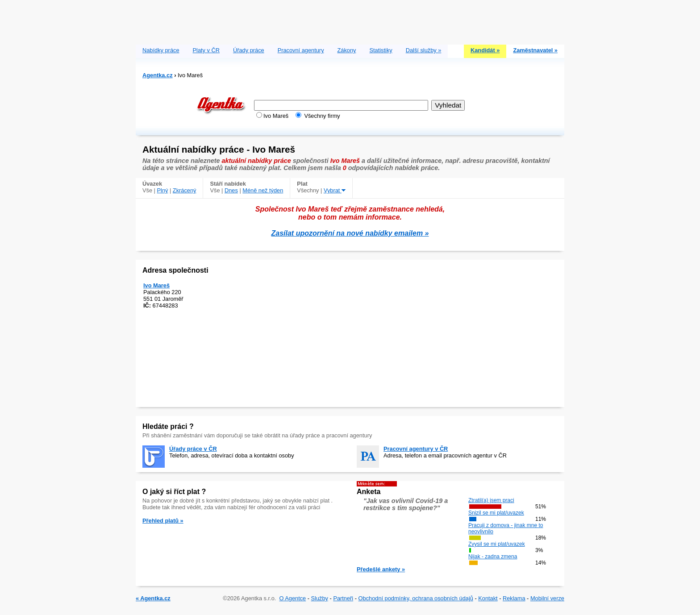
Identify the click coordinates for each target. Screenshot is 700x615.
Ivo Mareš (156, 285)
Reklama (514, 598)
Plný (163, 190)
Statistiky (381, 50)
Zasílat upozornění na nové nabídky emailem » (350, 233)
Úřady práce (249, 50)
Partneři (343, 598)
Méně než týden (263, 190)
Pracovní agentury (301, 50)
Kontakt (488, 598)
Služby (320, 598)
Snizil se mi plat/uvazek (496, 513)
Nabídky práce (161, 50)
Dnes (231, 190)
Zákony (347, 50)
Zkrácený (185, 190)
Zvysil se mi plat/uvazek (497, 544)
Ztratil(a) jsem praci (491, 500)
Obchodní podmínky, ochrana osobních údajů (416, 598)
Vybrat (335, 190)
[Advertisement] (350, 20)
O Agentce (292, 598)
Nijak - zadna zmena (493, 557)
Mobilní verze (547, 598)
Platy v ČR (206, 50)
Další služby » (424, 50)
